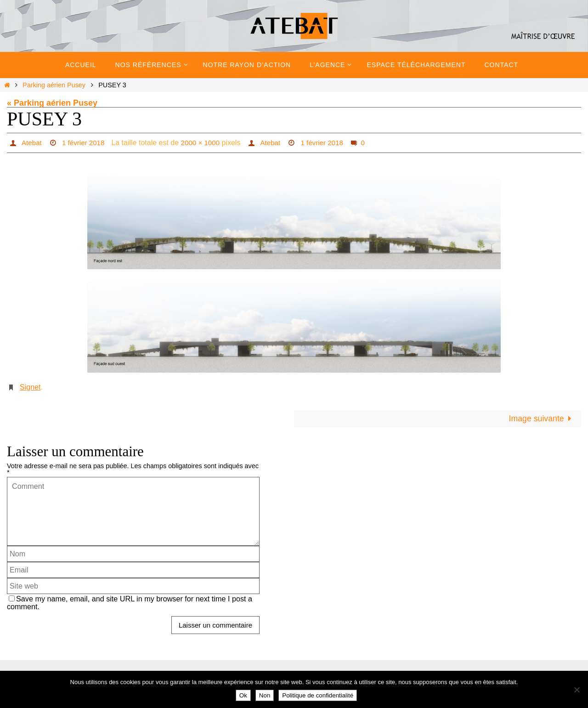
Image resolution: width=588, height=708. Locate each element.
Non (265, 695)
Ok (243, 695)
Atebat (32, 143)
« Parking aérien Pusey (52, 103)
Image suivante (541, 419)
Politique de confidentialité (318, 695)
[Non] (577, 690)
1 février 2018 (85, 143)
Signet (30, 387)
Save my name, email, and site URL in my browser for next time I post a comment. (130, 603)
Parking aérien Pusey (54, 85)
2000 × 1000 (205, 143)
